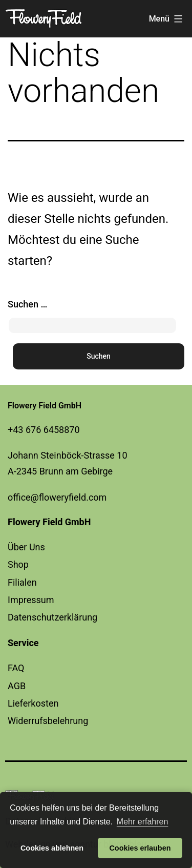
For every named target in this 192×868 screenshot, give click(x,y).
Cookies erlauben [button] (140, 848)
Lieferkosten (33, 703)
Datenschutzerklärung (52, 617)
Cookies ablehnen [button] (52, 848)
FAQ (16, 668)
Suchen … (27, 304)
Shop (18, 564)
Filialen (22, 582)
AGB (17, 686)
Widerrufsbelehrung (48, 721)
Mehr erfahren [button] (143, 822)
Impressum (31, 600)
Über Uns (26, 547)
